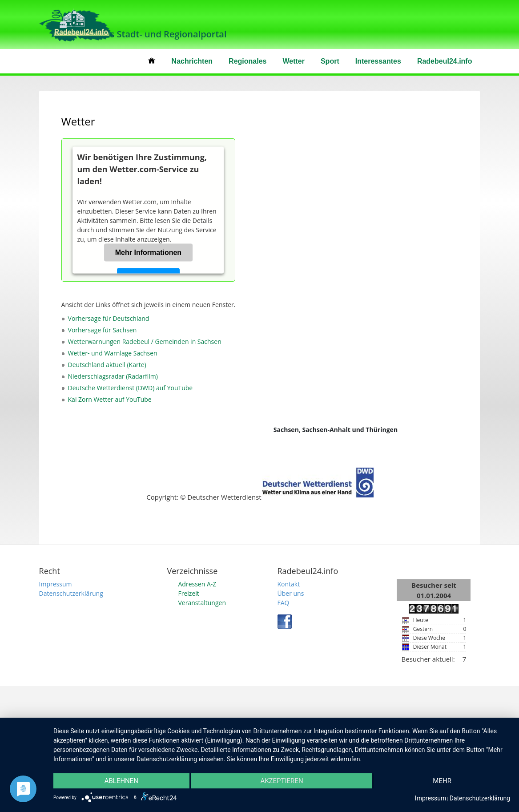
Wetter (294, 61)
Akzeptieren (282, 781)
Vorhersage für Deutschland (109, 318)
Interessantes (378, 61)
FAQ (284, 603)
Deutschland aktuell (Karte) (107, 365)
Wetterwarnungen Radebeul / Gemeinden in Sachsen (145, 341)
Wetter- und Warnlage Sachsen (113, 353)
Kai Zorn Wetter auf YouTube (110, 399)
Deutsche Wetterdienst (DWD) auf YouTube (131, 388)
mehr (442, 781)
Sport (330, 61)
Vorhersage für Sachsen (103, 330)
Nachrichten (192, 61)
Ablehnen (121, 781)
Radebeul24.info (445, 61)
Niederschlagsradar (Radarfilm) (113, 376)
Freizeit (189, 593)
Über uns (291, 593)
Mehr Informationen (148, 252)
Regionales (247, 61)
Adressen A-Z (197, 584)
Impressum (56, 584)
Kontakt (289, 584)
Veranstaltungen (202, 603)
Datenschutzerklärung (71, 593)
